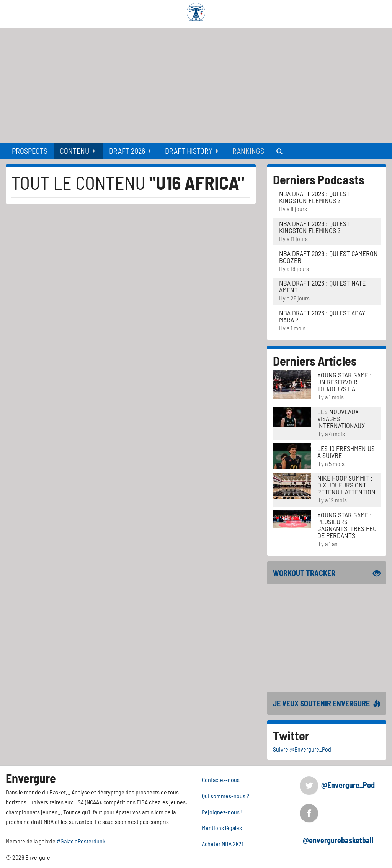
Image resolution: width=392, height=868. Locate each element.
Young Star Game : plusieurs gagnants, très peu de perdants (347, 525)
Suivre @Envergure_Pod (302, 749)
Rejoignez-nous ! (222, 812)
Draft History (189, 151)
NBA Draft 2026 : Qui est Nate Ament (322, 286)
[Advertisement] (196, 85)
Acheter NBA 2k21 (223, 844)
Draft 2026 (127, 151)
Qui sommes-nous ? (225, 796)
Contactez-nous (221, 780)
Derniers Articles (315, 361)
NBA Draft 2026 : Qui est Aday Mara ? (322, 316)
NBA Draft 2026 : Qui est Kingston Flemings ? (314, 197)
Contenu (74, 151)
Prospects (30, 151)
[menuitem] (30, 151)
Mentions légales (222, 828)
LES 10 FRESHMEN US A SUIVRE (346, 452)
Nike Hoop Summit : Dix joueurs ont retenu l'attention (346, 485)
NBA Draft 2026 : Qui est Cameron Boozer (328, 257)
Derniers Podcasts (319, 179)
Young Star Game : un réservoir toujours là (345, 382)
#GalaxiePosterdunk (81, 841)
